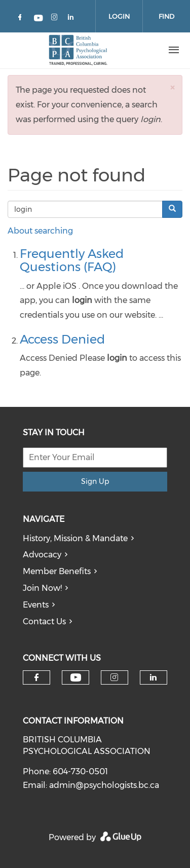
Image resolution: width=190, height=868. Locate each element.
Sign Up (95, 481)
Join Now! (42, 588)
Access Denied (62, 339)
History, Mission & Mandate (75, 538)
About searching (40, 231)
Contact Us (44, 621)
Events (36, 605)
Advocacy (42, 555)
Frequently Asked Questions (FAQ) (72, 260)
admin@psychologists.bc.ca (104, 785)
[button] (172, 87)
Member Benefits (57, 571)
